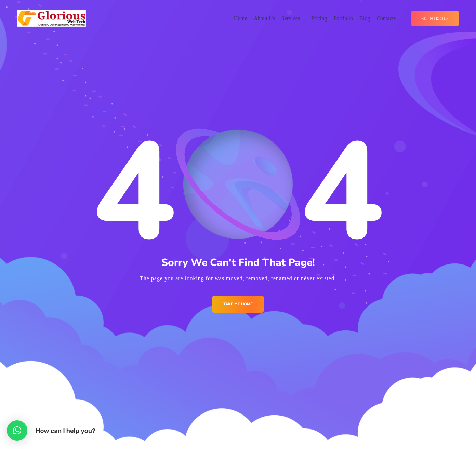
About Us (264, 18)
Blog (365, 18)
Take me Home (238, 304)
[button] (17, 431)
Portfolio (343, 18)
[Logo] (51, 18)
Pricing (319, 18)
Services (291, 18)
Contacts (386, 18)
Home (241, 18)
